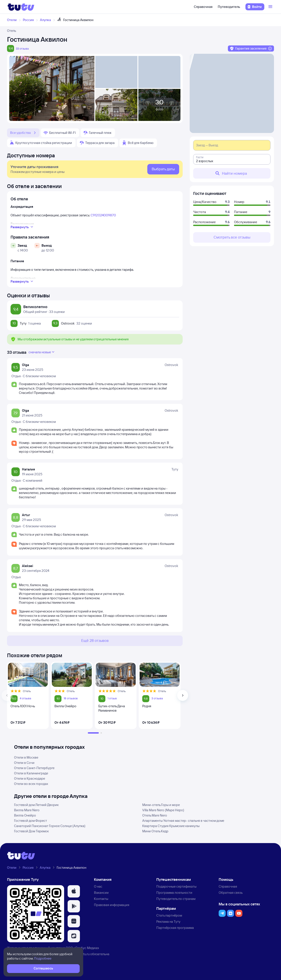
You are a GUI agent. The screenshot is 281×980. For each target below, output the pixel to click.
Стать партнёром (169, 915)
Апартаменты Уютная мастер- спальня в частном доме (183, 821)
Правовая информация (112, 905)
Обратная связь (231, 893)
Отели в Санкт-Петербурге (34, 768)
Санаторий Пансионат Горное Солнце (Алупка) (50, 826)
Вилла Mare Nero (27, 810)
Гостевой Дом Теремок (31, 831)
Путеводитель (229, 7)
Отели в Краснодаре (30, 778)
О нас (98, 886)
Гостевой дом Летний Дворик (36, 805)
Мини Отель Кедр (155, 831)
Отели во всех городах (31, 784)
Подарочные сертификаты (176, 886)
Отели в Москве (26, 757)
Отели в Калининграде (31, 773)
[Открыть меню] (271, 7)
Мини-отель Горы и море (161, 805)
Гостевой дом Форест (31, 821)
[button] (74, 891)
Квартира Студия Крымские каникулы (171, 826)
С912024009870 (103, 215)
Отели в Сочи (24, 763)
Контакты (101, 899)
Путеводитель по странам (176, 899)
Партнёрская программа (175, 928)
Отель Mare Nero (155, 815)
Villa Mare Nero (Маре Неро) (163, 810)
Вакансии (101, 893)
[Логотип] (21, 7)
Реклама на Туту (168, 922)
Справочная (203, 7)
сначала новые (42, 352)
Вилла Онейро (25, 815)
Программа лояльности (174, 893)
